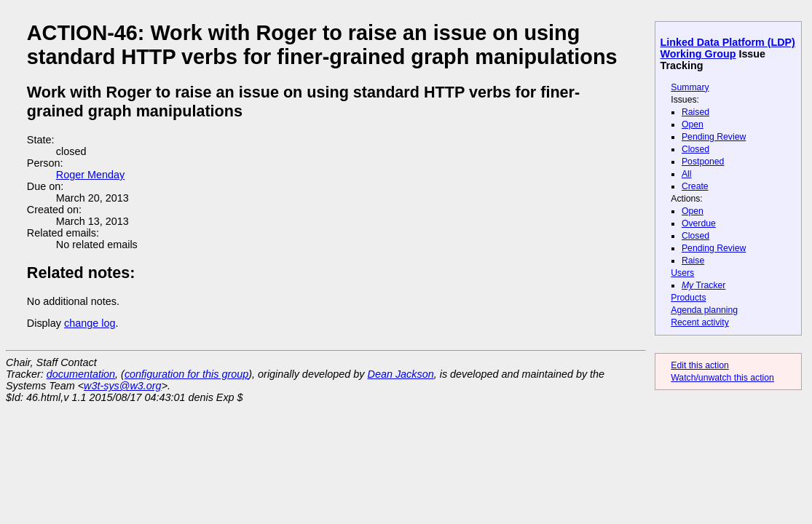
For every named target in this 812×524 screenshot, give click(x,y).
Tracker (704, 285)
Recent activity (700, 322)
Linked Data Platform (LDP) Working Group (728, 48)
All (687, 174)
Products (688, 298)
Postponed (703, 162)
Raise (693, 261)
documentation (81, 374)
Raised (695, 112)
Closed (695, 149)
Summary (690, 87)
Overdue (699, 223)
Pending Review (714, 137)
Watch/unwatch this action (722, 378)
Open (693, 124)
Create (695, 186)
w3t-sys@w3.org (123, 386)
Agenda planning (704, 310)
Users (682, 273)
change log (90, 323)
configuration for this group (186, 374)
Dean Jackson (401, 374)
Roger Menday (90, 175)
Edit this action (700, 365)
